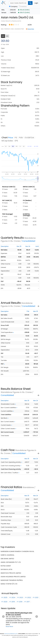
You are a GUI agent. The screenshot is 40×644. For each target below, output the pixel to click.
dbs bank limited (7, 559)
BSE (7, 36)
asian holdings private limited (13, 577)
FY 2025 (4, 598)
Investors (24, 7)
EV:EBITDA (29, 138)
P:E (16, 138)
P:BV (21, 138)
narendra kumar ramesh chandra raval (17, 551)
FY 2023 (20, 598)
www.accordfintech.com (11, 634)
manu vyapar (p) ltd (9, 584)
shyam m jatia (6, 569)
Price (11, 138)
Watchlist (31, 29)
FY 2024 (12, 598)
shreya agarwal (7, 555)
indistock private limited (11, 573)
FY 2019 (12, 602)
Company (14, 7)
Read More (9, 626)
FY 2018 (20, 602)
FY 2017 (27, 602)
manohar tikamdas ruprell (12, 580)
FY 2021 (36, 598)
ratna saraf (6, 566)
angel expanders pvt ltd (11, 562)
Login (36, 3)
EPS (16, 141)
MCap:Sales (7, 141)
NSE (3, 36)
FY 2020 (4, 602)
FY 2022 (28, 598)
